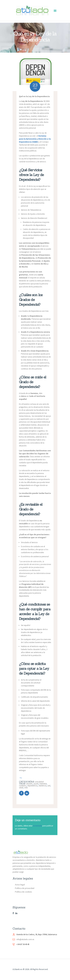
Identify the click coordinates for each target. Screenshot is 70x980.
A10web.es (17, 969)
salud (21, 788)
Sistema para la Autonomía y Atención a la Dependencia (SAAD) (35, 139)
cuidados (23, 786)
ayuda (36, 784)
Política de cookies (23, 892)
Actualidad (39, 782)
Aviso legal (20, 885)
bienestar (43, 784)
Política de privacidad (25, 888)
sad (49, 786)
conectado (37, 826)
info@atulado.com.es (25, 939)
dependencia (32, 786)
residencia (43, 786)
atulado (29, 784)
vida (26, 788)
